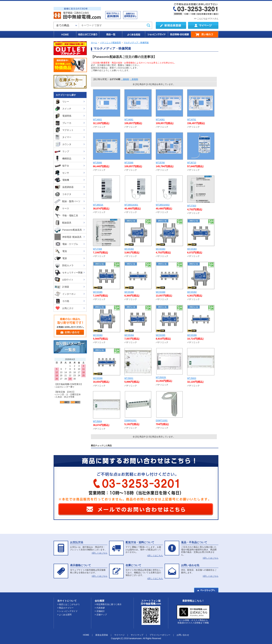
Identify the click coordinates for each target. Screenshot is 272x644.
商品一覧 (110, 34)
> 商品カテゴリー (65, 608)
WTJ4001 (97, 120)
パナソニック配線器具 (110, 43)
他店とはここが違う (87, 34)
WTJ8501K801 (131, 205)
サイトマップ (137, 635)
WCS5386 (129, 292)
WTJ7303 (192, 206)
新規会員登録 (102, 635)
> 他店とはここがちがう (69, 604)
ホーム (94, 43)
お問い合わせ (183, 635)
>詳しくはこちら (99, 553)
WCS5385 (98, 292)
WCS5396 (192, 335)
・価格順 (125, 79)
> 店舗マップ (101, 615)
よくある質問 (133, 34)
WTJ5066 (97, 163)
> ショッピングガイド (67, 611)
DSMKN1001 (130, 421)
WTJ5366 (129, 163)
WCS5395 (161, 335)
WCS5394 (129, 335)
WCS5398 (98, 378)
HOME (65, 34)
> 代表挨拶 (100, 608)
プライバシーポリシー (160, 635)
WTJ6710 (192, 163)
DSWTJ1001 (162, 421)
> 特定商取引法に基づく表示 (108, 604)
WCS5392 (192, 292)
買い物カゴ (205, 34)
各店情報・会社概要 (179, 34)
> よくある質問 (64, 615)
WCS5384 (192, 249)
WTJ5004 (97, 421)
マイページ (119, 635)
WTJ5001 (129, 378)
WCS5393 (98, 335)
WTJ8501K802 (163, 205)
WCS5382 (129, 249)
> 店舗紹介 (100, 611)
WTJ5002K (161, 377)
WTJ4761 (192, 120)
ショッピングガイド (156, 34)
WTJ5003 (192, 378)
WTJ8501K (98, 205)
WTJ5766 (160, 163)
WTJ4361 (160, 120)
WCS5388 (161, 292)
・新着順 (134, 79)
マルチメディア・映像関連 (136, 43)
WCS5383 (161, 249)
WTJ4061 (129, 120)
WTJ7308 (97, 249)
